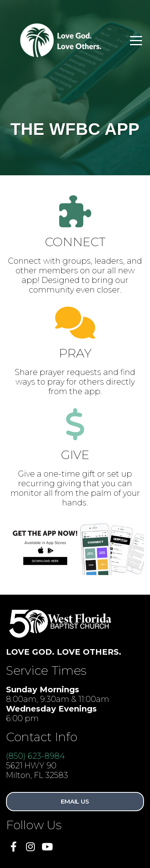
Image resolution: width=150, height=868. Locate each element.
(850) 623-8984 (35, 756)
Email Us (75, 801)
